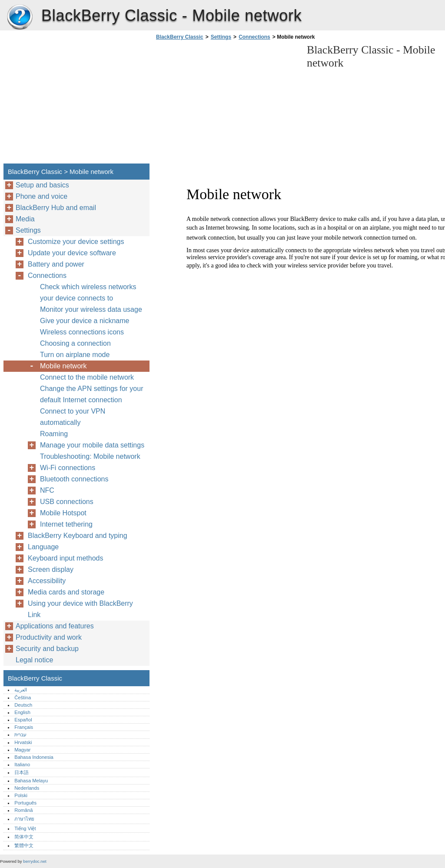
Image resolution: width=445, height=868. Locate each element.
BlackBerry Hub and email (56, 208)
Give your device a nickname (85, 321)
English (22, 712)
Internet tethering (66, 524)
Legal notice (34, 660)
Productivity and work (49, 637)
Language (43, 547)
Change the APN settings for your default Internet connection (91, 394)
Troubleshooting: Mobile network (90, 456)
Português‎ (25, 803)
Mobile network (63, 366)
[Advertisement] (227, 104)
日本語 (22, 772)
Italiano (22, 765)
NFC (47, 490)
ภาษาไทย (24, 819)
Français (24, 727)
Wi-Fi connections (68, 468)
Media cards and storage (66, 592)
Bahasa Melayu (31, 781)
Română (23, 810)
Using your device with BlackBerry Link (80, 609)
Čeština (23, 698)
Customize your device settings (76, 242)
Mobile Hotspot (63, 513)
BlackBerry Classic (20, 17)
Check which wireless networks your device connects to (88, 292)
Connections (254, 37)
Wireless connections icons (82, 332)
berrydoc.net (35, 861)
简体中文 (24, 837)
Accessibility (47, 581)
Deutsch (23, 705)
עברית (20, 734)
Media (25, 219)
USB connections (67, 502)
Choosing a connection (75, 343)
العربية (21, 690)
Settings (221, 37)
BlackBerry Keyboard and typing (78, 536)
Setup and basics (42, 185)
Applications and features (55, 626)
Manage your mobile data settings (92, 445)
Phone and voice (42, 196)
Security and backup (47, 649)
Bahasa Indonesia (34, 757)
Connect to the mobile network (87, 377)
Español (23, 720)
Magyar (22, 750)
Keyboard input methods (65, 558)
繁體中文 (24, 845)
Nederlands (27, 788)
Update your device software (72, 253)
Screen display (51, 569)
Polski (21, 795)
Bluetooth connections (74, 479)
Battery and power (56, 264)
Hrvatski (23, 742)
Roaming (54, 434)
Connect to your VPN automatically (73, 417)
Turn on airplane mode (75, 355)
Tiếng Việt (25, 828)
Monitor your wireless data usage (91, 309)
